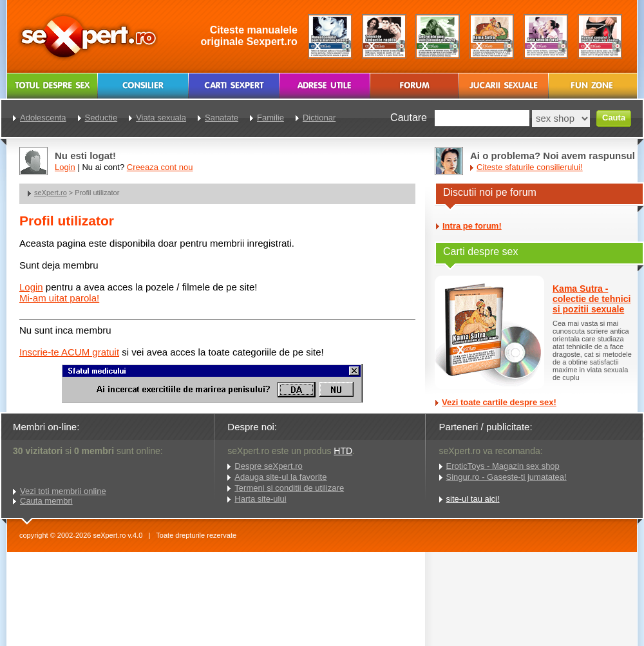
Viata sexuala (161, 118)
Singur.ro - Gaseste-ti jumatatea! (507, 477)
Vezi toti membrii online (63, 491)
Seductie (101, 118)
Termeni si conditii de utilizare (289, 488)
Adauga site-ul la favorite (280, 477)
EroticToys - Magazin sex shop (503, 466)
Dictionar (319, 118)
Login (31, 287)
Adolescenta (43, 118)
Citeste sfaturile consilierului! (530, 167)
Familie (270, 118)
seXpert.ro (51, 193)
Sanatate (222, 118)
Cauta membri (46, 501)
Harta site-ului (260, 499)
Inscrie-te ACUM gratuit (69, 352)
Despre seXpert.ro (269, 466)
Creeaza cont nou (160, 167)
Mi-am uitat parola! (59, 298)
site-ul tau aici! (473, 499)
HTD (343, 451)
